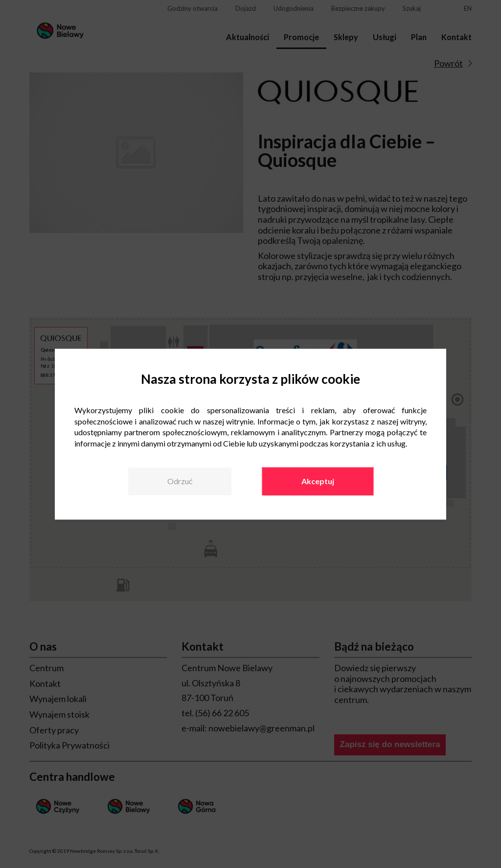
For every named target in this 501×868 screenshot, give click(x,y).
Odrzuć (180, 481)
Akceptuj (318, 481)
